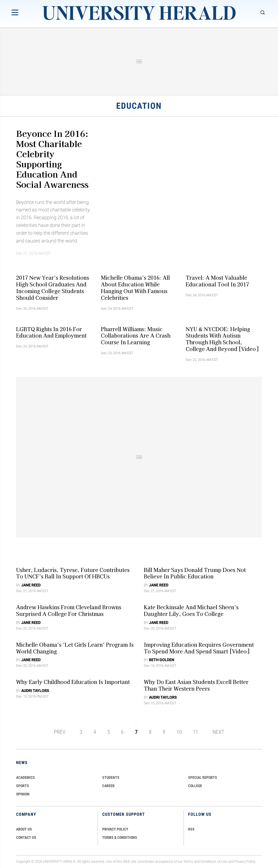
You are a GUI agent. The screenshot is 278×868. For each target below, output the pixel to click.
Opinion (23, 794)
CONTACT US (26, 837)
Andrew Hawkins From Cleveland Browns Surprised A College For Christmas (69, 610)
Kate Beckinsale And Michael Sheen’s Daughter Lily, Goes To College (191, 610)
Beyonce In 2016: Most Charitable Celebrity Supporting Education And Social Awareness (52, 159)
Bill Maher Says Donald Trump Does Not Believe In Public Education (195, 573)
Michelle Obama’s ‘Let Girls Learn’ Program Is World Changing (75, 648)
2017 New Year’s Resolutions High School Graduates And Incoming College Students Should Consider (53, 287)
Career (108, 786)
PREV (60, 732)
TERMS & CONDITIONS (120, 837)
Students (111, 777)
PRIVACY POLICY (115, 829)
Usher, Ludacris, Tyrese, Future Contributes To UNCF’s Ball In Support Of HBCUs (73, 573)
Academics (25, 777)
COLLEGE (195, 786)
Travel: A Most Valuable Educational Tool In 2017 (217, 281)
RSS (191, 829)
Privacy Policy (245, 861)
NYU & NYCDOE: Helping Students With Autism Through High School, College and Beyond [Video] (222, 339)
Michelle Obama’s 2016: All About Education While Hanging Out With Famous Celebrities (135, 287)
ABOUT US (24, 829)
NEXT (218, 732)
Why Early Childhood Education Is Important (73, 682)
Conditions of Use (214, 861)
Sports (23, 786)
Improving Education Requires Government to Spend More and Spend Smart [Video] (199, 648)
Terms (188, 861)
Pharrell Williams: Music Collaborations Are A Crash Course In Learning (136, 335)
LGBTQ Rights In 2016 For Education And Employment (51, 332)
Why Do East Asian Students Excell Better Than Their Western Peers (196, 685)
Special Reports (203, 777)
